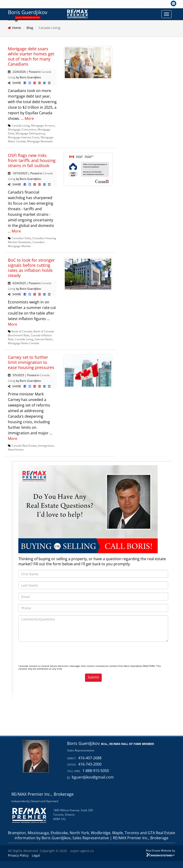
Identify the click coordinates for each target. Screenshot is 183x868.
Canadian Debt (21, 238)
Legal (36, 855)
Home (17, 28)
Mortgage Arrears (43, 125)
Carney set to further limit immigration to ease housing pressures (31, 362)
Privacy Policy (18, 855)
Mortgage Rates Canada (24, 343)
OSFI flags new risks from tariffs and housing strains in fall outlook (32, 160)
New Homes (16, 449)
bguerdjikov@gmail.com (93, 777)
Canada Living (21, 125)
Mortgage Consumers (22, 129)
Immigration (46, 445)
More (29, 118)
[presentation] (54, 654)
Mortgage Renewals (40, 141)
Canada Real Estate (24, 445)
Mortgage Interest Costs (24, 137)
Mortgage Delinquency (30, 133)
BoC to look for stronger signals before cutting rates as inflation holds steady (31, 268)
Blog (30, 28)
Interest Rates (44, 339)
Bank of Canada (22, 331)
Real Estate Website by (160, 850)
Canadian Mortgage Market (26, 244)
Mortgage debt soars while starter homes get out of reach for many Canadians (31, 56)
